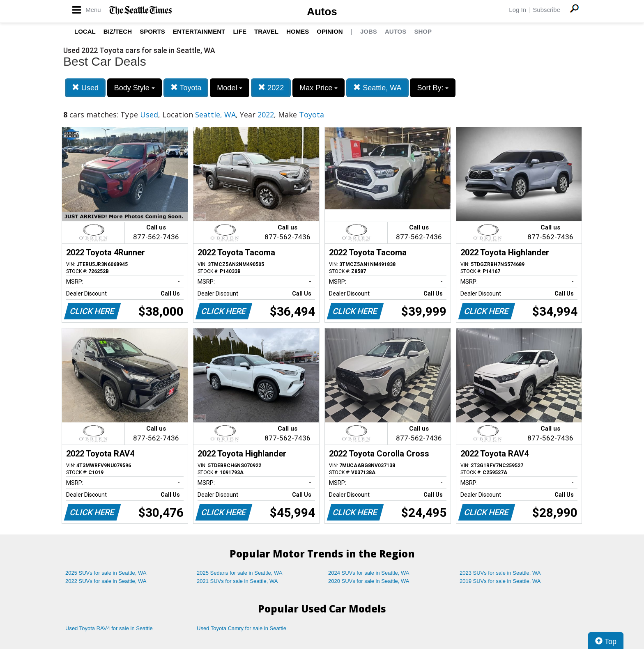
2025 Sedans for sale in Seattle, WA (239, 573)
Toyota (186, 88)
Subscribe (546, 10)
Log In (517, 10)
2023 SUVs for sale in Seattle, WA (500, 573)
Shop (423, 31)
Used (85, 88)
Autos (322, 11)
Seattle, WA (377, 88)
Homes (298, 31)
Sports (152, 31)
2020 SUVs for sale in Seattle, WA (369, 581)
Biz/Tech (118, 31)
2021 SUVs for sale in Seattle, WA (237, 581)
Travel (266, 31)
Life (240, 31)
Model (230, 88)
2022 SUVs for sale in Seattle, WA (106, 581)
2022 (271, 88)
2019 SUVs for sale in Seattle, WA (500, 581)
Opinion (330, 31)
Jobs (369, 31)
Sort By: (433, 88)
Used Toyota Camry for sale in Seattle (241, 628)
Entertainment (199, 31)
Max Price (319, 88)
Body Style (135, 88)
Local (85, 31)
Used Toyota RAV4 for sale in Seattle (109, 628)
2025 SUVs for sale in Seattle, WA (106, 573)
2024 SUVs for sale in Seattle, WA (369, 573)
